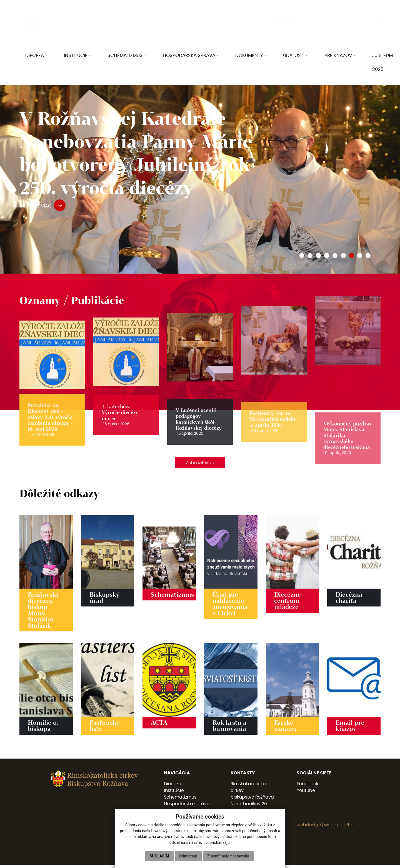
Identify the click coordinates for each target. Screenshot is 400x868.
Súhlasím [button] (159, 856)
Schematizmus (180, 800)
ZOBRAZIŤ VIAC (42, 206)
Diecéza (173, 787)
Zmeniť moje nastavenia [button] (228, 856)
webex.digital (339, 828)
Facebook (307, 787)
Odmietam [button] (188, 856)
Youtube (306, 793)
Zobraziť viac (200, 467)
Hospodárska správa (187, 807)
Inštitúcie (174, 793)
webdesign (309, 828)
